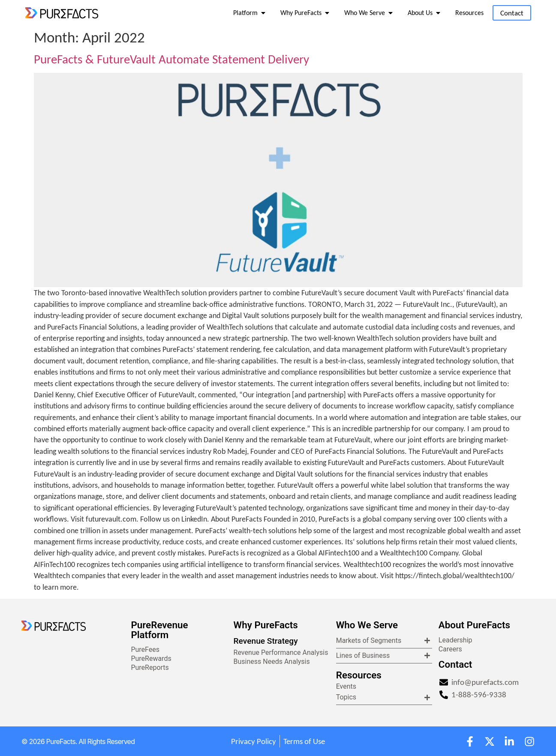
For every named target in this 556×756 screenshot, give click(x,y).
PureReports (150, 667)
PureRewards (151, 658)
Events (346, 686)
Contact (455, 664)
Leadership (455, 640)
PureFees (145, 649)
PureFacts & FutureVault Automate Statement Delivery (171, 59)
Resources (359, 675)
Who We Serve (367, 625)
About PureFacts (474, 625)
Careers (450, 649)
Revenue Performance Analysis (281, 652)
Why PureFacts (266, 625)
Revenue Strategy (266, 641)
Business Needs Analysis (272, 661)
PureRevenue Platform (159, 630)
